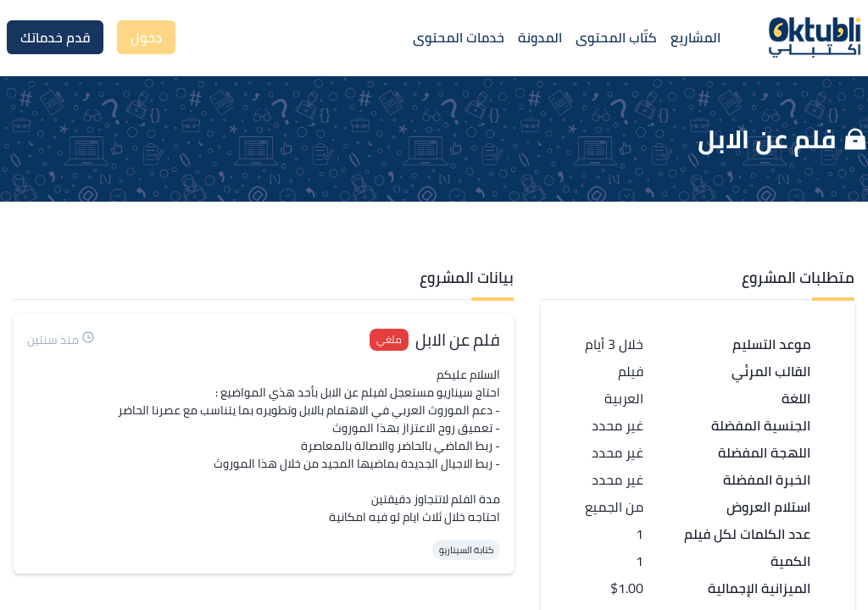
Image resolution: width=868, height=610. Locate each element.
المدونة (540, 37)
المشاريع (696, 37)
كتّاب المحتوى (616, 37)
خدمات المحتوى (459, 37)
